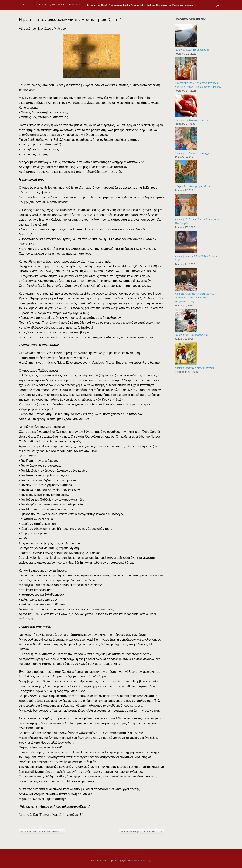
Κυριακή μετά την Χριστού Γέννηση (194, 368)
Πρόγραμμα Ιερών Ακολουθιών (127, 5)
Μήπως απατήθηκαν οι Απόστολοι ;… (142, 832)
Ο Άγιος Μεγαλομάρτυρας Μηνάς (193, 186)
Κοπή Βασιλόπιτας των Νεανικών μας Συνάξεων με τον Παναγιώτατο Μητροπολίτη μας (195, 298)
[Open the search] (218, 5)
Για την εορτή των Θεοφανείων (191, 335)
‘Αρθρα (150, 5)
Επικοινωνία (164, 5)
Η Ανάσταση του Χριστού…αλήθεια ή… (42, 832)
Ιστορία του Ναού (97, 5)
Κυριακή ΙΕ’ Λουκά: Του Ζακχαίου (193, 153)
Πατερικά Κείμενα (183, 5)
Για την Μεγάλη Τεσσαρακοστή (192, 50)
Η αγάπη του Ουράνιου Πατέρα (192, 120)
